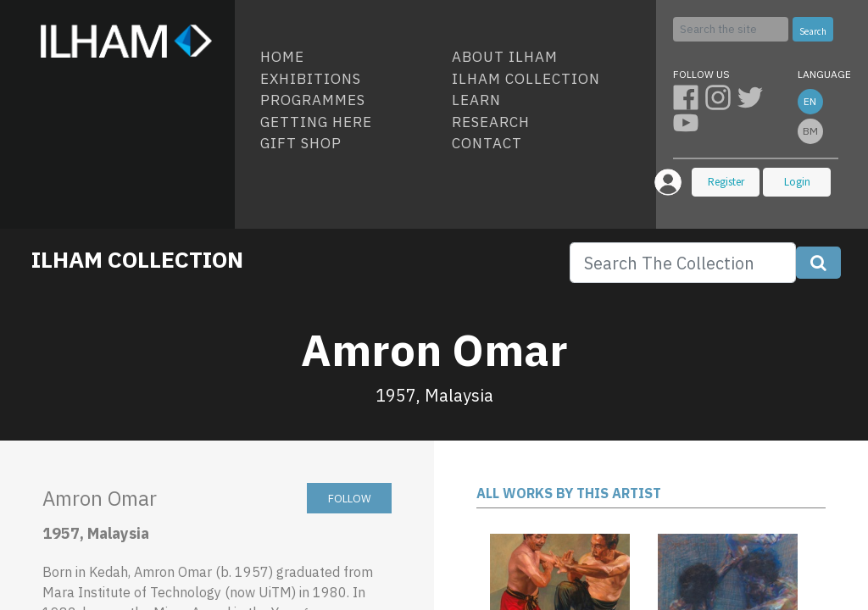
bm (810, 131)
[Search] (731, 29)
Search (813, 31)
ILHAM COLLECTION (137, 259)
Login (797, 182)
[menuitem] (349, 58)
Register (726, 182)
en (810, 101)
